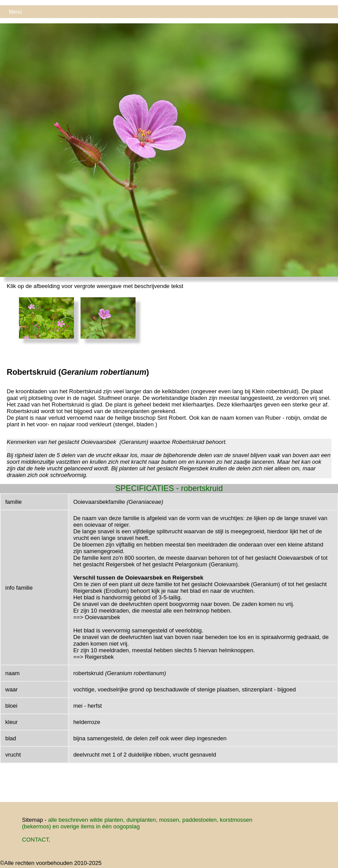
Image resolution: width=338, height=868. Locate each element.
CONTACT (35, 840)
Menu (15, 12)
